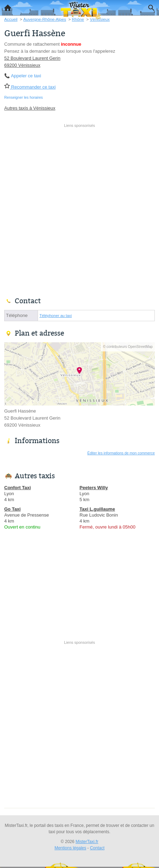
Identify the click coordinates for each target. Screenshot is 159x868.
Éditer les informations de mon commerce (121, 453)
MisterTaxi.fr (87, 842)
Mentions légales (70, 848)
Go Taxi (12, 509)
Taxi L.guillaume (97, 509)
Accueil (6, 6)
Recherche (150, 6)
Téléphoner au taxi (56, 316)
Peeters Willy (94, 488)
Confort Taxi (18, 488)
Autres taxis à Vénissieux (30, 108)
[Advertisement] (79, 209)
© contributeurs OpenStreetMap (128, 347)
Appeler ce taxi (26, 76)
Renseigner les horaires (24, 98)
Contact (97, 848)
